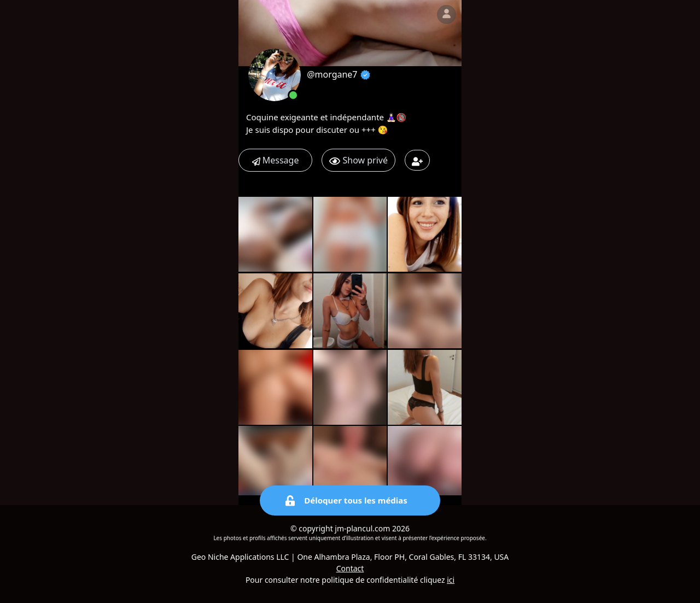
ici (451, 580)
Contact (350, 568)
